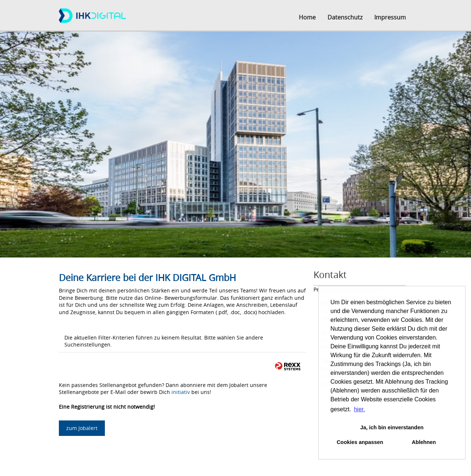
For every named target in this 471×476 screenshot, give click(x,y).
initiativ (181, 392)
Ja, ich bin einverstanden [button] (392, 427)
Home (307, 17)
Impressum (390, 17)
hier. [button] (360, 409)
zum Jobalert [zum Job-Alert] (82, 428)
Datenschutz (345, 17)
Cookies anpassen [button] (360, 442)
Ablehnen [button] (424, 442)
